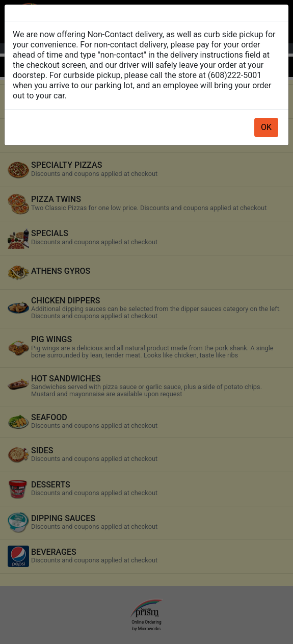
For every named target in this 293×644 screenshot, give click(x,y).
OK (266, 127)
